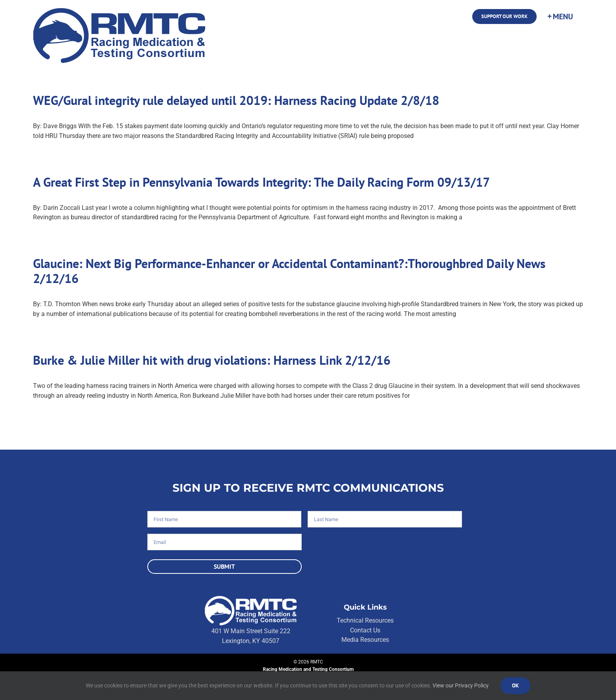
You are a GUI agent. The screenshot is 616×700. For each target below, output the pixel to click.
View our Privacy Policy (461, 685)
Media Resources (365, 640)
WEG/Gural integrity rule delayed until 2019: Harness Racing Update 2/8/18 (236, 100)
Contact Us (365, 630)
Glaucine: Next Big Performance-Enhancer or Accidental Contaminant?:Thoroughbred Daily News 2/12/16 (289, 271)
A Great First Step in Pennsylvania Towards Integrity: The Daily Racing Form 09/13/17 (261, 182)
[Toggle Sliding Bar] (560, 17)
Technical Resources (365, 620)
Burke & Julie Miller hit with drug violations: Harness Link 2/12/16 (212, 360)
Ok (515, 685)
